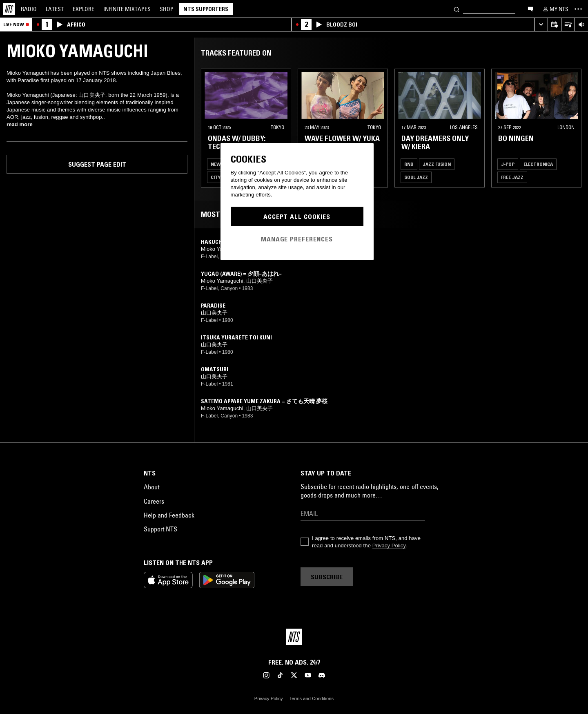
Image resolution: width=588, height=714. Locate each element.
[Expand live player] (541, 25)
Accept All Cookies (297, 216)
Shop (167, 9)
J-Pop (508, 164)
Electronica (538, 164)
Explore (84, 9)
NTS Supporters (206, 9)
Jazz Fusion (437, 164)
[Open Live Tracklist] (568, 25)
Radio (29, 9)
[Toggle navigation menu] (578, 9)
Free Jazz (512, 177)
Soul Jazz (416, 177)
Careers (154, 501)
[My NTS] (555, 9)
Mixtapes (127, 9)
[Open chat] (530, 9)
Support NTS (160, 529)
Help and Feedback (169, 515)
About (151, 487)
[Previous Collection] (572, 128)
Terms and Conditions (312, 698)
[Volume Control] (581, 25)
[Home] (9, 9)
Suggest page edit (97, 164)
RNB (409, 164)
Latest (55, 9)
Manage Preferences (297, 239)
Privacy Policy (389, 546)
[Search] (457, 9)
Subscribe (327, 577)
